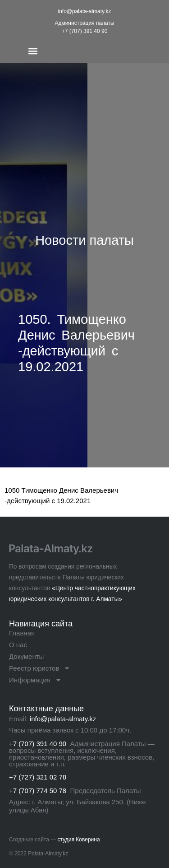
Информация (35, 680)
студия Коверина (79, 840)
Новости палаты (84, 240)
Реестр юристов (40, 668)
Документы (26, 656)
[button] (33, 51)
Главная (22, 633)
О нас (18, 645)
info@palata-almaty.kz (84, 11)
